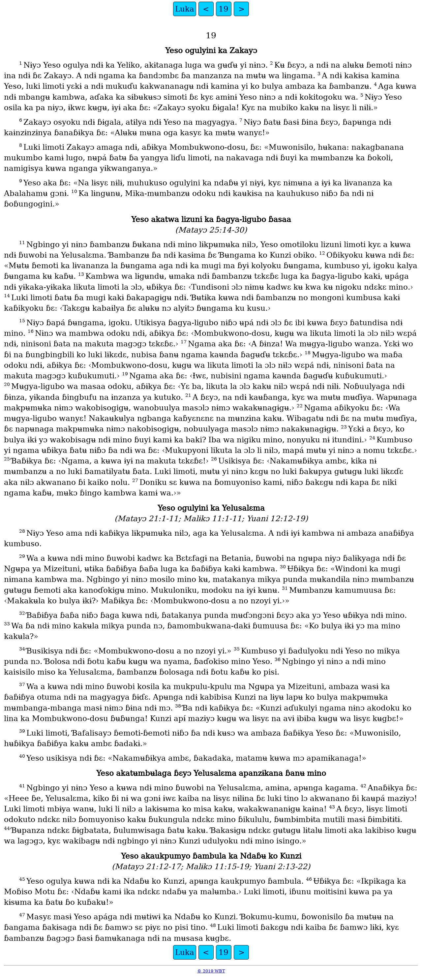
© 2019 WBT (211, 971)
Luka (185, 9)
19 (224, 9)
